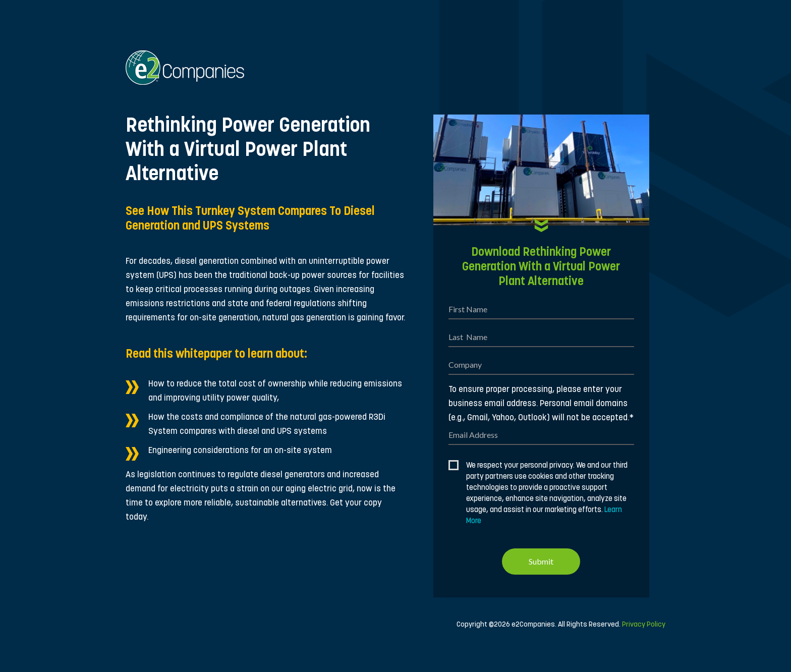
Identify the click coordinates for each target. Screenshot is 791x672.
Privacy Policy (644, 625)
